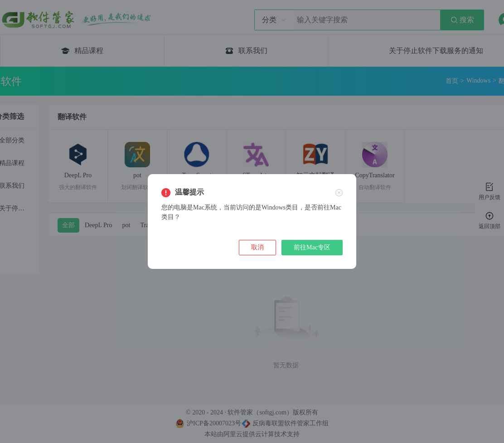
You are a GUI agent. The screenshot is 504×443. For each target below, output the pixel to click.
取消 (257, 247)
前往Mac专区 (312, 247)
